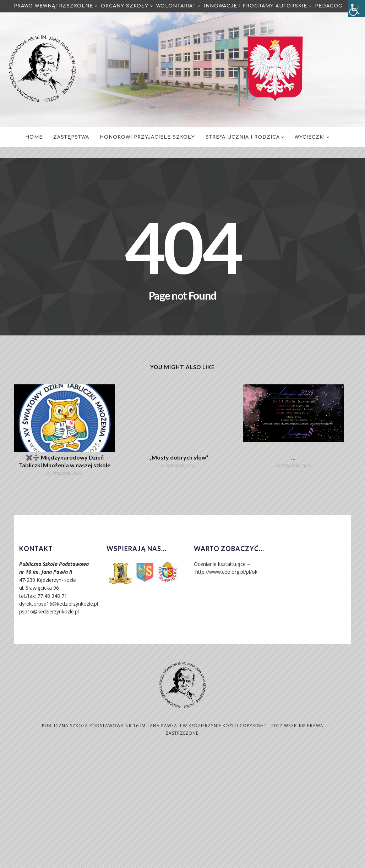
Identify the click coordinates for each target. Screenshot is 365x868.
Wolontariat (176, 6)
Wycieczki (310, 137)
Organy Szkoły (125, 6)
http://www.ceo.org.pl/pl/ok (226, 572)
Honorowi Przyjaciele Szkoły (147, 137)
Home (34, 137)
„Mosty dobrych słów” (179, 457)
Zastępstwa (71, 137)
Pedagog (329, 6)
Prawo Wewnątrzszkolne (53, 6)
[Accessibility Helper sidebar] (356, 9)
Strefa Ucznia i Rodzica (243, 137)
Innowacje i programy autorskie (255, 6)
